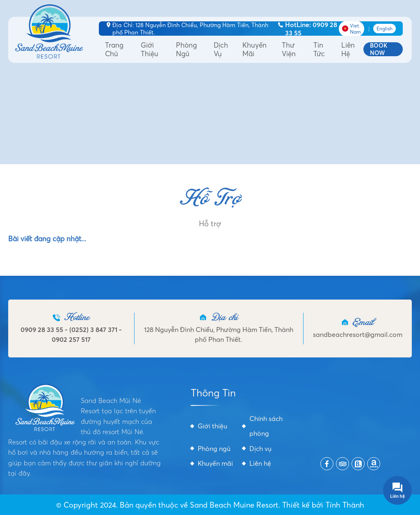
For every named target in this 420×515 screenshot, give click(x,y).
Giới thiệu (150, 49)
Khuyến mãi (255, 49)
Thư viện (289, 49)
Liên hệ (348, 49)
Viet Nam (352, 29)
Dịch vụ (221, 49)
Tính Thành (345, 505)
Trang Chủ (114, 49)
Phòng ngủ (186, 49)
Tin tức (319, 49)
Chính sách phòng (266, 426)
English (385, 29)
